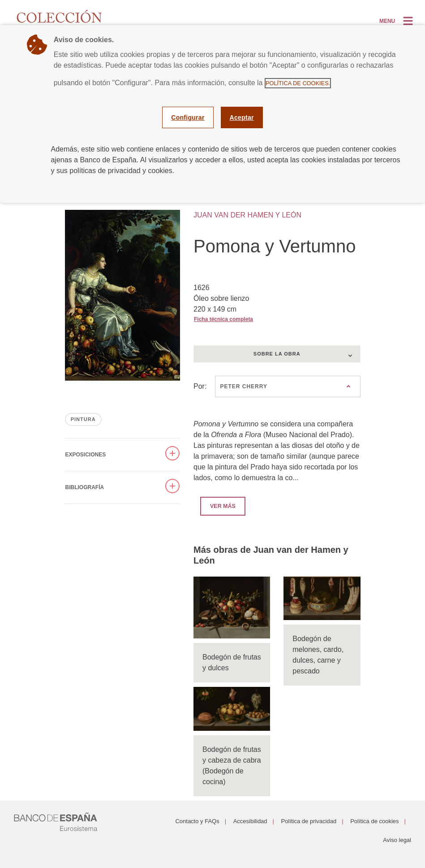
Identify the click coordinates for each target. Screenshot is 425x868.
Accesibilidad (250, 821)
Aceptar (242, 117)
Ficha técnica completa (223, 319)
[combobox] (277, 354)
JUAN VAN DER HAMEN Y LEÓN (247, 215)
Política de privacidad (309, 821)
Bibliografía (85, 487)
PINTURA (83, 419)
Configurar (188, 117)
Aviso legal (397, 840)
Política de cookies (374, 821)
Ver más (218, 506)
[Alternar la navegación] (397, 21)
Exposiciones (86, 455)
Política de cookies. (298, 83)
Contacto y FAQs (197, 821)
